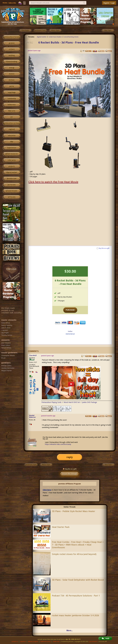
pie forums (12, 185)
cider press (12, 160)
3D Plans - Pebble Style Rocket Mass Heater (74, 511)
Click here (47, 490)
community (12, 99)
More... (70, 631)
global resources (12, 154)
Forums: (31, 37)
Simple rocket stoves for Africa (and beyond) (74, 554)
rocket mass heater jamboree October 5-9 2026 (75, 615)
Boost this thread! (70, 474)
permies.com (12, 179)
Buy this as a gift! (70, 469)
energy (12, 68)
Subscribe (12, 3)
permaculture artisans (12, 123)
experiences (12, 148)
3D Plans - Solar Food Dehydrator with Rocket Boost (78, 580)
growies (12, 43)
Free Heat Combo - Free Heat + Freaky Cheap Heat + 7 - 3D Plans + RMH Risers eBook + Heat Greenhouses (78, 545)
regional (12, 129)
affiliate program (33, 642)
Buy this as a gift (104, 248)
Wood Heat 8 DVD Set (72, 402)
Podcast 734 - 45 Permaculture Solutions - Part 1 (76, 596)
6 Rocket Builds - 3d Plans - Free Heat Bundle (69, 43)
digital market (12, 172)
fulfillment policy (46, 642)
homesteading (12, 62)
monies (12, 74)
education (12, 136)
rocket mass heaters (55, 37)
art (12, 117)
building (12, 55)
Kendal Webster (32, 416)
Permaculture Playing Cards (51, 402)
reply (70, 457)
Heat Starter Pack (61, 527)
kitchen (12, 80)
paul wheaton (93, 642)
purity (12, 86)
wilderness (12, 105)
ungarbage (12, 92)
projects (12, 166)
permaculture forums (12, 37)
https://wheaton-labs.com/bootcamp (58, 444)
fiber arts (12, 111)
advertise (23, 642)
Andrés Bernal (70, 334)
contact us (15, 642)
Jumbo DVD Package (89, 402)
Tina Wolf (33, 355)
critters (12, 49)
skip (12, 142)
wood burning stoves (71, 37)
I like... (31, 378)
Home (5, 3)
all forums (12, 197)
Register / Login (109, 3)
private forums (12, 191)
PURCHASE (70, 310)
